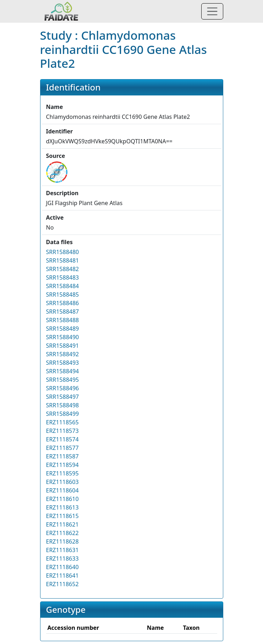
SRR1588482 (63, 269)
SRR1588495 (63, 380)
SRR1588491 (63, 346)
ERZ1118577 (62, 448)
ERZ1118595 (62, 473)
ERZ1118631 (62, 550)
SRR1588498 (63, 405)
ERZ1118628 (62, 541)
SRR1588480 (63, 252)
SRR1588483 (63, 277)
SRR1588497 (63, 397)
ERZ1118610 (62, 499)
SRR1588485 (63, 295)
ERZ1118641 (62, 576)
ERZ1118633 (62, 558)
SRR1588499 (63, 414)
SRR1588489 (63, 329)
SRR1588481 (63, 260)
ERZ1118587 (62, 456)
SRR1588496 (63, 388)
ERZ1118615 (62, 516)
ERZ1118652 (62, 584)
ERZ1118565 (62, 422)
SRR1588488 (63, 320)
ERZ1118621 (62, 524)
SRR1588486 (63, 303)
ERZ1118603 (62, 482)
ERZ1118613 (62, 507)
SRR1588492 (63, 354)
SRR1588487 (63, 312)
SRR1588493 (63, 363)
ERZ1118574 (62, 439)
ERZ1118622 (62, 533)
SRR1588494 (63, 371)
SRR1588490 (63, 337)
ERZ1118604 (62, 490)
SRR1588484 (63, 286)
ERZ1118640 (62, 567)
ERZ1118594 (62, 465)
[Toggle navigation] (212, 11)
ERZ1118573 (62, 431)
